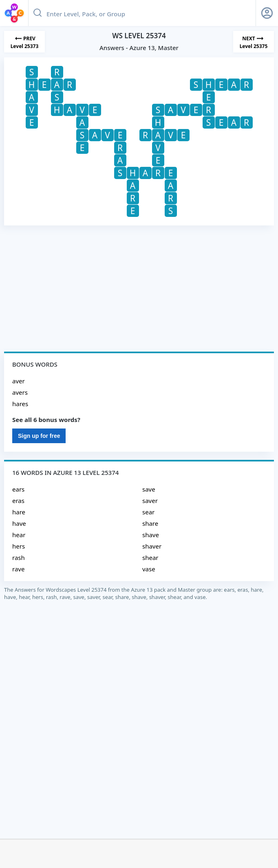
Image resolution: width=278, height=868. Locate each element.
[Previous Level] (24, 42)
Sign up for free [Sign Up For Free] (39, 436)
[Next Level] (254, 42)
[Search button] (38, 13)
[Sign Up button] (267, 13)
